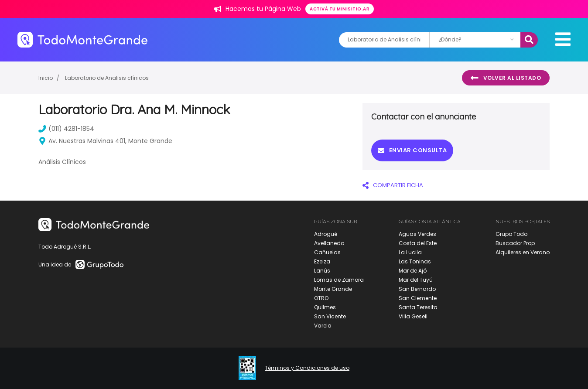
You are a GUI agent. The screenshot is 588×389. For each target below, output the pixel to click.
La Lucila (410, 252)
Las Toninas (415, 261)
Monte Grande (333, 289)
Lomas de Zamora (339, 280)
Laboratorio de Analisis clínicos (107, 78)
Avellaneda (329, 243)
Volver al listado (506, 78)
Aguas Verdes (417, 234)
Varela (323, 326)
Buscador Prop (515, 243)
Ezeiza (322, 261)
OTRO (321, 298)
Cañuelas (327, 252)
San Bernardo (417, 289)
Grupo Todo (511, 234)
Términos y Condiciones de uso (307, 368)
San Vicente (330, 316)
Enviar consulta (412, 150)
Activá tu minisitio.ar (340, 9)
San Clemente (418, 298)
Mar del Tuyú (416, 280)
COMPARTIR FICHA (393, 185)
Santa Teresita (418, 307)
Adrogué (326, 234)
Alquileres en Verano (523, 252)
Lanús (322, 271)
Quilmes (325, 307)
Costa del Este (418, 243)
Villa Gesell (413, 316)
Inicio (46, 78)
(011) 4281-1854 (66, 129)
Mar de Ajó (413, 271)
